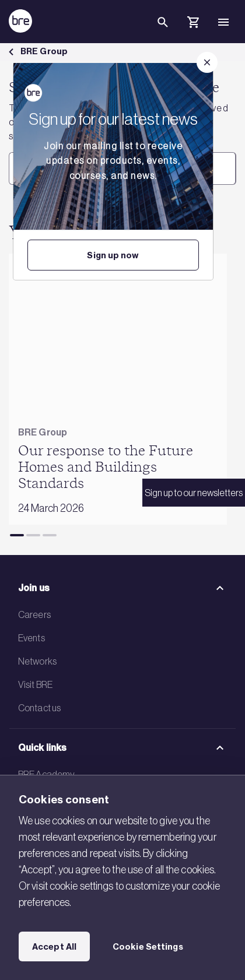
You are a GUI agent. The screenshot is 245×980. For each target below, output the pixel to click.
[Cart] (193, 24)
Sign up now (113, 255)
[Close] (207, 62)
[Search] (163, 31)
